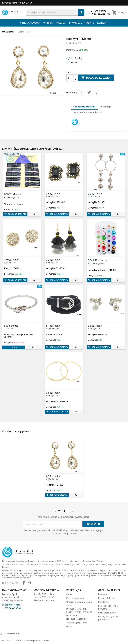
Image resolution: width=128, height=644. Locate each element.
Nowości (61, 23)
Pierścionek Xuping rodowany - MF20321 (18, 336)
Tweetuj (89, 92)
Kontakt (103, 23)
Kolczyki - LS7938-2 (55, 202)
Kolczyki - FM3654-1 (56, 268)
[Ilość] (70, 78)
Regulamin (103, 602)
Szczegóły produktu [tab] (84, 107)
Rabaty (90, 23)
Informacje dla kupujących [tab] (88, 112)
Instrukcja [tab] (106, 107)
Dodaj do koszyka (96, 78)
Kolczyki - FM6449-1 (14, 268)
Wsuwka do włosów (14, 204)
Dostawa (103, 594)
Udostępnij (81, 92)
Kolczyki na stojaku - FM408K (102, 270)
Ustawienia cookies (10, 634)
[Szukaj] (55, 12)
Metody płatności (107, 598)
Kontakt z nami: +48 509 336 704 (18, 3)
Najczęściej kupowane (77, 619)
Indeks (69, 43)
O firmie (48, 23)
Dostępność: (72, 50)
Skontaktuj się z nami (77, 623)
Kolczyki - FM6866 (55, 485)
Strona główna (30, 23)
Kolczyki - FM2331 (97, 202)
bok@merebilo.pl (13, 605)
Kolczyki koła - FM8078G (58, 402)
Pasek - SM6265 (54, 334)
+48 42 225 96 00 (13, 608)
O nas (69, 594)
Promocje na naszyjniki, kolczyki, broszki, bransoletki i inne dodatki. (80, 612)
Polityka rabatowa (75, 598)
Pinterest (97, 92)
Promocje (76, 23)
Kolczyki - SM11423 (97, 334)
